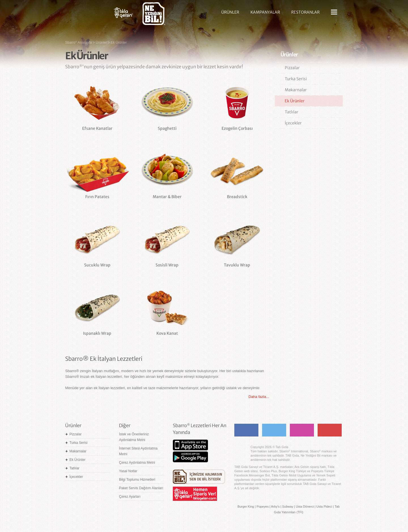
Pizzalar (292, 68)
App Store (190, 445)
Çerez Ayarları (130, 497)
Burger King (246, 506)
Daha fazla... (259, 397)
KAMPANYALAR (265, 12)
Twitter (274, 430)
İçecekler (293, 123)
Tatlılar (292, 112)
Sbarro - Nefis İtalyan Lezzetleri (85, 16)
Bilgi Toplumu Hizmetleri (137, 480)
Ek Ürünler (295, 101)
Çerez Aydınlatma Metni (137, 463)
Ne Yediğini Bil (199, 477)
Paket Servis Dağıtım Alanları (141, 488)
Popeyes (263, 506)
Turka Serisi (296, 79)
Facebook (246, 430)
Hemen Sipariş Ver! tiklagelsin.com (195, 494)
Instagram (302, 430)
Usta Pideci (324, 506)
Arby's (275, 506)
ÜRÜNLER (230, 12)
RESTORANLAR (305, 12)
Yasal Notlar (128, 471)
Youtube (330, 430)
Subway (288, 506)
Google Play (190, 457)
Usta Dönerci (305, 506)
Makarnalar (296, 90)
